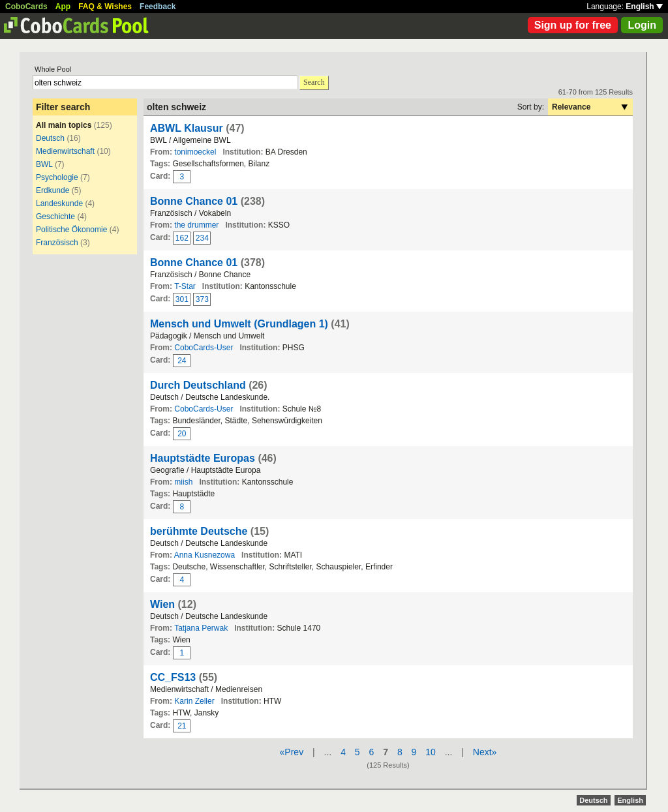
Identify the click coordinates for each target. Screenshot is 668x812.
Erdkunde (53, 190)
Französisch (57, 243)
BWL (44, 164)
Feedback (158, 7)
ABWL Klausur (187, 128)
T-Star (185, 286)
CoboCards (26, 7)
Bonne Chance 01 (194, 201)
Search (314, 82)
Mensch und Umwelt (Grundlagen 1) (239, 324)
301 (182, 299)
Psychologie (57, 177)
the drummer (196, 225)
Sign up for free (573, 25)
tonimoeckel (195, 152)
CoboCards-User (204, 348)
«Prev (292, 752)
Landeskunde (59, 203)
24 (182, 361)
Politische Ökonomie (71, 230)
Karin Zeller (194, 701)
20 (182, 434)
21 (182, 726)
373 (202, 299)
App (63, 7)
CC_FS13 (173, 677)
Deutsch (50, 138)
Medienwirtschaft (65, 151)
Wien (162, 604)
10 (431, 752)
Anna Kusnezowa (205, 555)
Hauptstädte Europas (203, 458)
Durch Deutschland (198, 385)
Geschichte (55, 217)
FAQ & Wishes (105, 7)
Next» (485, 752)
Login (642, 25)
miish (183, 482)
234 (202, 238)
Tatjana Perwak (201, 628)
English (644, 7)
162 (182, 238)
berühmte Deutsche (199, 531)
